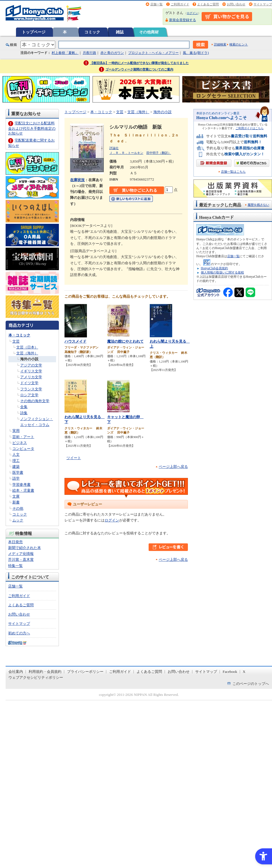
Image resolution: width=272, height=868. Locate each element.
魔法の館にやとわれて (125, 341)
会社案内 (16, 672)
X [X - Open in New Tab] (244, 672)
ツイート (74, 458)
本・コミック (19, 335)
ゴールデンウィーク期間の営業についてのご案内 (139, 69)
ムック (18, 520)
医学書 (18, 472)
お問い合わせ (236, 4)
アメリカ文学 (31, 377)
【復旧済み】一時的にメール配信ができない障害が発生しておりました (139, 63)
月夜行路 (89, 53)
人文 (16, 454)
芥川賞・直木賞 (21, 560)
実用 (16, 431)
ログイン (192, 13)
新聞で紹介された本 (25, 548)
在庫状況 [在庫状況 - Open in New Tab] (77, 180)
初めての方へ (19, 633)
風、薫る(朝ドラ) (196, 53)
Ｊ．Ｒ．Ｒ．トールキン (126, 153)
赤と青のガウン (112, 53)
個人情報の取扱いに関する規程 (222, 272)
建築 (16, 467)
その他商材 (149, 32)
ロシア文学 (29, 395)
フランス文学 (31, 389)
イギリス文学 (31, 371)
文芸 (16, 341)
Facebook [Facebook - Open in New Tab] (230, 672)
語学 (16, 478)
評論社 (114, 148)
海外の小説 (29, 359)
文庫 (16, 496)
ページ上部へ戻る (173, 467)
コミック (92, 32)
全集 (24, 407)
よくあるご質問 (208, 4)
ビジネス (20, 443)
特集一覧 (15, 566)
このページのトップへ (251, 684)
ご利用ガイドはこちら (250, 128)
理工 (16, 461)
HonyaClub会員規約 (214, 268)
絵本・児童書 (23, 490)
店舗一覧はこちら (233, 172)
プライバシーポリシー (85, 672)
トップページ (34, 32)
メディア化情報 (21, 554)
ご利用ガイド (180, 4)
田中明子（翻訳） (159, 153)
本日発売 (15, 542)
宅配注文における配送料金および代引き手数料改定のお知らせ (32, 128)
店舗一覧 (156, 4)
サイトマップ (263, 4)
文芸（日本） (27, 347)
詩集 (24, 413)
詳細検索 (220, 44)
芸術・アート (23, 437)
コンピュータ (23, 449)
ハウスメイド (75, 341)
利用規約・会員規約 (45, 672)
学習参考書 (21, 485)
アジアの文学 (31, 365)
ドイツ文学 (29, 383)
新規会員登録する (183, 20)
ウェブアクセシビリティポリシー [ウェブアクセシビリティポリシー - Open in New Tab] (36, 677)
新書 (16, 502)
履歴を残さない (258, 205)
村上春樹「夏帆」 (65, 53)
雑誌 (120, 32)
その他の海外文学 (35, 401)
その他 (18, 508)
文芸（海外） (27, 353)
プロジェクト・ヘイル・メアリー (153, 53)
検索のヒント (239, 44)
